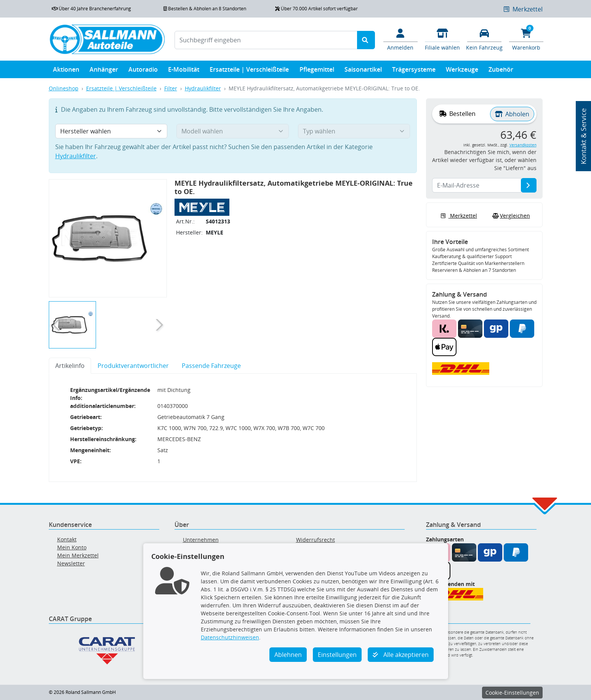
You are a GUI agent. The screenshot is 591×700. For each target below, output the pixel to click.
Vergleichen (510, 216)
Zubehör (501, 71)
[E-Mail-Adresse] (529, 185)
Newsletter (71, 563)
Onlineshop (64, 88)
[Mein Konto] (400, 39)
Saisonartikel (363, 71)
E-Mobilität (184, 71)
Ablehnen (288, 655)
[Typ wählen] (354, 131)
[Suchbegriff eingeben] (266, 40)
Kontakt (67, 539)
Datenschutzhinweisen (230, 637)
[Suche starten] (366, 40)
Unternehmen (201, 540)
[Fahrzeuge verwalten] (484, 39)
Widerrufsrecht (316, 540)
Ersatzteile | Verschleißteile (249, 71)
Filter (171, 88)
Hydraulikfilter (203, 88)
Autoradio (143, 71)
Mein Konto (72, 547)
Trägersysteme (414, 71)
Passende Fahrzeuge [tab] (211, 366)
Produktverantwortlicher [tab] (133, 366)
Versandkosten (523, 145)
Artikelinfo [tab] (70, 366)
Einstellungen (337, 655)
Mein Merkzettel (78, 555)
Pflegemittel (317, 71)
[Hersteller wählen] (111, 131)
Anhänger (104, 71)
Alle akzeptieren (401, 655)
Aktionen (66, 71)
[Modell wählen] (233, 131)
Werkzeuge (462, 71)
